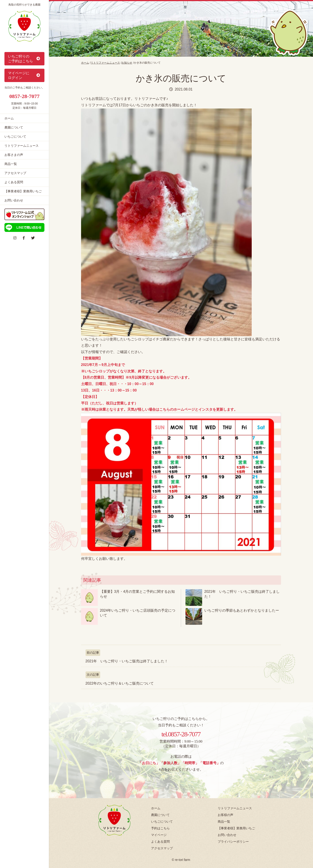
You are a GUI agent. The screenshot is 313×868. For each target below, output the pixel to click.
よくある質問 (14, 182)
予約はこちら (160, 828)
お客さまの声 (14, 155)
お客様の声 (225, 815)
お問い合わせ (14, 200)
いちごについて (15, 137)
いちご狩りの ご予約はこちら (24, 59)
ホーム (9, 118)
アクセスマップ (15, 173)
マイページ (159, 835)
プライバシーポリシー (233, 842)
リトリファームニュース (22, 146)
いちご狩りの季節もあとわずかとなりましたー (242, 610)
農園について (14, 127)
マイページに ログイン (24, 75)
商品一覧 (11, 164)
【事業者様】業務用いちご (23, 191)
